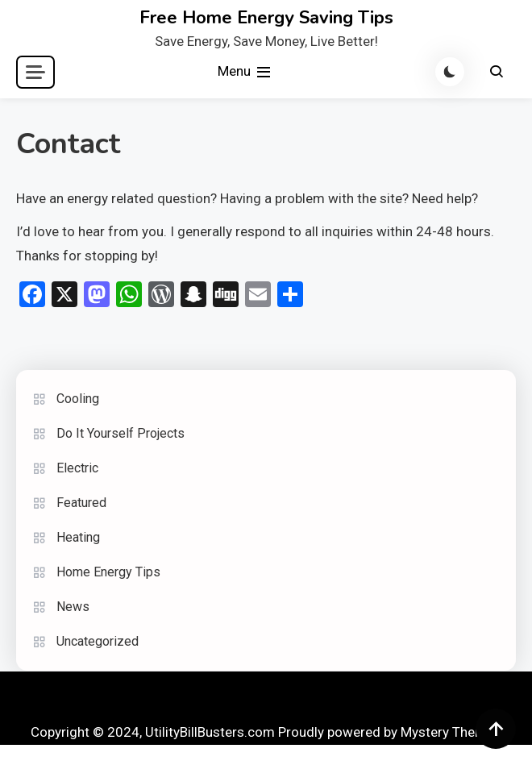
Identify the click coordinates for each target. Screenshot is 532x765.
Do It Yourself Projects (121, 433)
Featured (81, 503)
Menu (245, 72)
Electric (77, 468)
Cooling (78, 399)
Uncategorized (98, 641)
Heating (78, 537)
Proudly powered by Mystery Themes (390, 732)
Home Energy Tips (108, 572)
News (73, 607)
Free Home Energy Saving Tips (266, 18)
